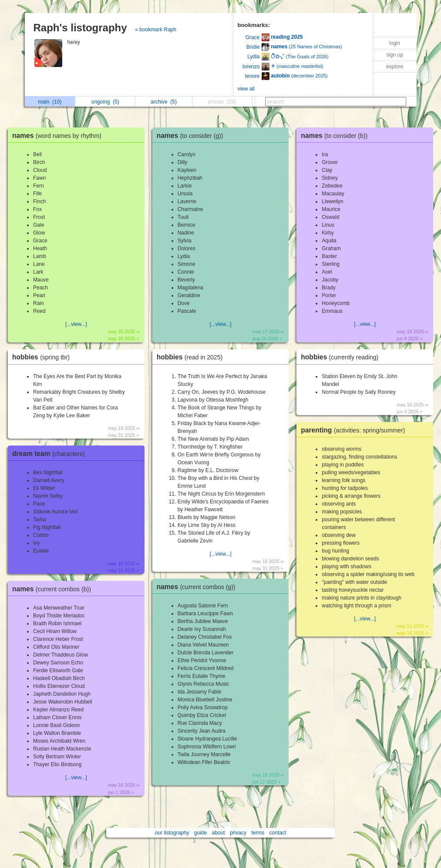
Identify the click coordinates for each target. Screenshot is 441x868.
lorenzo (251, 67)
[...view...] (76, 324)
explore (395, 67)
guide (200, 833)
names (59, 136)
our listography (172, 833)
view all (246, 89)
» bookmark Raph (156, 30)
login (395, 43)
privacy (238, 833)
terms (258, 833)
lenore (252, 76)
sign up (395, 55)
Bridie (253, 47)
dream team (51, 454)
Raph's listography (80, 28)
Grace (253, 37)
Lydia (253, 57)
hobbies (43, 357)
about (219, 833)
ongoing (105, 102)
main (50, 102)
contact (278, 833)
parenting (355, 430)
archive (164, 102)
